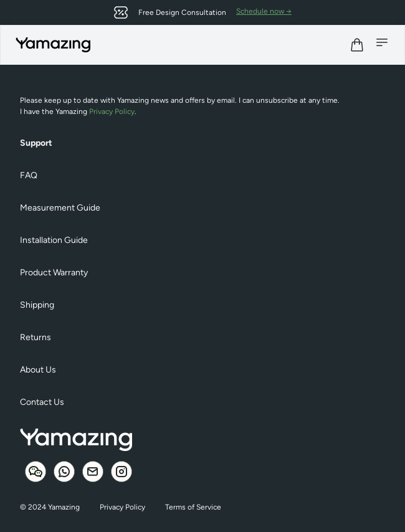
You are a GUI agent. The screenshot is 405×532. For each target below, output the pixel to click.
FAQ (29, 175)
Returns (36, 337)
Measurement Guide (60, 208)
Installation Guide (54, 240)
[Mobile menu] (382, 42)
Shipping (37, 305)
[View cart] (357, 45)
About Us (38, 370)
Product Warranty (54, 273)
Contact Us (42, 402)
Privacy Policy (112, 112)
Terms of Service (193, 507)
